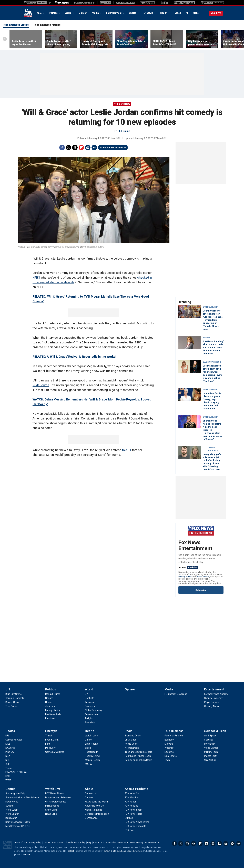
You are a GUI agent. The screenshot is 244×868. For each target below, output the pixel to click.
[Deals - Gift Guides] (131, 740)
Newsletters (226, 844)
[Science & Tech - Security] (209, 740)
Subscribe (201, 590)
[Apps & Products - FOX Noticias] (131, 806)
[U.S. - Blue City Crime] (14, 694)
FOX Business (174, 731)
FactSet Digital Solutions (114, 851)
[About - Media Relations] (93, 810)
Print (88, 148)
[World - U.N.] (87, 694)
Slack (213, 844)
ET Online (125, 131)
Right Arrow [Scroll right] (238, 39)
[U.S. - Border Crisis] (12, 702)
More (196, 13)
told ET (127, 450)
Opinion (83, 13)
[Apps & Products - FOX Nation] (131, 802)
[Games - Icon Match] (11, 818)
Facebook (62, 148)
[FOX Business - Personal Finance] (174, 736)
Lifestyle (149, 13)
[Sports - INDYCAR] (10, 752)
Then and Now (122, 104)
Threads (75, 148)
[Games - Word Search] (12, 814)
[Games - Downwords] (12, 802)
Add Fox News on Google (114, 147)
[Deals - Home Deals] (131, 744)
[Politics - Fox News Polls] (53, 714)
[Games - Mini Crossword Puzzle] (18, 826)
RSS (219, 844)
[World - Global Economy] (93, 710)
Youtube (194, 844)
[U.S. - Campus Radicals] (15, 698)
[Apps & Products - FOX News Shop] (133, 810)
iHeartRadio (239, 844)
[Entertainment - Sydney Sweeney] (213, 698)
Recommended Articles (47, 25)
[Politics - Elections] (50, 718)
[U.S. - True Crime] (11, 706)
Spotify (232, 844)
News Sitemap (136, 843)
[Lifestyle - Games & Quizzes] (55, 752)
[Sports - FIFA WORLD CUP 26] (16, 772)
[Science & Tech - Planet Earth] (211, 756)
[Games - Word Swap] (12, 810)
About (89, 789)
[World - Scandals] (90, 723)
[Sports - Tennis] (9, 768)
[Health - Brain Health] (91, 744)
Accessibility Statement (117, 843)
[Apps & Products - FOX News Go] (132, 793)
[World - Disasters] (90, 706)
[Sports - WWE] (8, 780)
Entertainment (114, 13)
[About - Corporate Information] (97, 814)
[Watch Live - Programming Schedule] (58, 798)
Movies (206, 338)
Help (89, 843)
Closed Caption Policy (75, 843)
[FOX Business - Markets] (169, 744)
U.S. (40, 13)
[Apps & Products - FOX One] (129, 830)
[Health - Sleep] (88, 748)
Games (10, 789)
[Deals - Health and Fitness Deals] (138, 756)
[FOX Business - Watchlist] (169, 748)
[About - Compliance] (91, 818)
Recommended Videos (16, 25)
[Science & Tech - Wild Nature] (210, 760)
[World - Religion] (89, 718)
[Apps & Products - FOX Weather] (132, 798)
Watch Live (53, 789)
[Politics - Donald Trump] (53, 694)
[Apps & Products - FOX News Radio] (133, 814)
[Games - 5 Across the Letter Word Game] (22, 798)
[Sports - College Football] (14, 740)
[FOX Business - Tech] (167, 760)
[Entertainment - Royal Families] (212, 702)
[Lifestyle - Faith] (48, 744)
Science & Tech (215, 731)
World (68, 13)
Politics (53, 13)
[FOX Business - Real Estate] (171, 756)
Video (178, 13)
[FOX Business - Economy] (170, 740)
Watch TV (216, 13)
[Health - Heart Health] (92, 752)
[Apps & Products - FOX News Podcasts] (135, 826)
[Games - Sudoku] (9, 806)
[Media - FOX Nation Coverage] (176, 694)
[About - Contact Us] (91, 793)
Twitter (68, 148)
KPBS (37, 277)
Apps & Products (136, 789)
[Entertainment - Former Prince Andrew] (216, 694)
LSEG (28, 855)
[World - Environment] (92, 714)
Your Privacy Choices (53, 843)
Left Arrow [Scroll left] (5, 39)
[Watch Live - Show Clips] (51, 810)
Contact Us (98, 843)
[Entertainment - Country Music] (212, 706)
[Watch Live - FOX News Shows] (55, 793)
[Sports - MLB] (8, 744)
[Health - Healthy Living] (92, 756)
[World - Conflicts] (90, 698)
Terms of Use (203, 577)
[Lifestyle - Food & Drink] (52, 740)
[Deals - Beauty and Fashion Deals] (138, 760)
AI (187, 13)
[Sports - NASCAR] (10, 748)
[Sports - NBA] (8, 756)
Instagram (187, 844)
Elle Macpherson (212, 362)
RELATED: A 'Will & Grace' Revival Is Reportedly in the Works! (74, 357)
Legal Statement (135, 851)
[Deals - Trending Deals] (133, 736)
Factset (70, 851)
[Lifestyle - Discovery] (50, 748)
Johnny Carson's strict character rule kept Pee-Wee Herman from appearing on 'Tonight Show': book (213, 320)
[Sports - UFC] (8, 776)
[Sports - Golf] (8, 764)
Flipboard (81, 148)
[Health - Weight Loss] (91, 736)
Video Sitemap (152, 843)
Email (94, 148)
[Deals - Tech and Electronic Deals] (138, 752)
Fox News (28, 13)
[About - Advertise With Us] (94, 806)
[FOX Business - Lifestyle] (169, 752)
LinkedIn (207, 844)
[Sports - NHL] (8, 760)
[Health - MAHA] (88, 764)
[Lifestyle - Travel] (49, 736)
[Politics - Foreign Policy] (53, 710)
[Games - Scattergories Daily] (16, 793)
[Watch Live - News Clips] (51, 814)
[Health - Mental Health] (92, 760)
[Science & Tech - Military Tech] (211, 752)
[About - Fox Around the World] (96, 802)
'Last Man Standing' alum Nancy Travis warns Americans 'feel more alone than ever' (213, 347)
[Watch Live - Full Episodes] (52, 806)
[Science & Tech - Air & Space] (210, 736)
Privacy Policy (185, 577)
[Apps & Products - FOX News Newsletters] (137, 822)
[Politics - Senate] (49, 698)
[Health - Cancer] (89, 740)
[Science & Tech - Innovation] (210, 744)
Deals (129, 731)
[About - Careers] (89, 798)
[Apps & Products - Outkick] (129, 818)
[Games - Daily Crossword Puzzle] (18, 822)
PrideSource (41, 385)
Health (164, 13)
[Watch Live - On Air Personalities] (56, 802)
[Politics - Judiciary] (50, 706)
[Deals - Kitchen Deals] (132, 748)
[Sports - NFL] (7, 736)
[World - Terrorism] (90, 702)
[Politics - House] (49, 702)
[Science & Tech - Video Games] (211, 748)
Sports (133, 13)
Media (96, 13)
